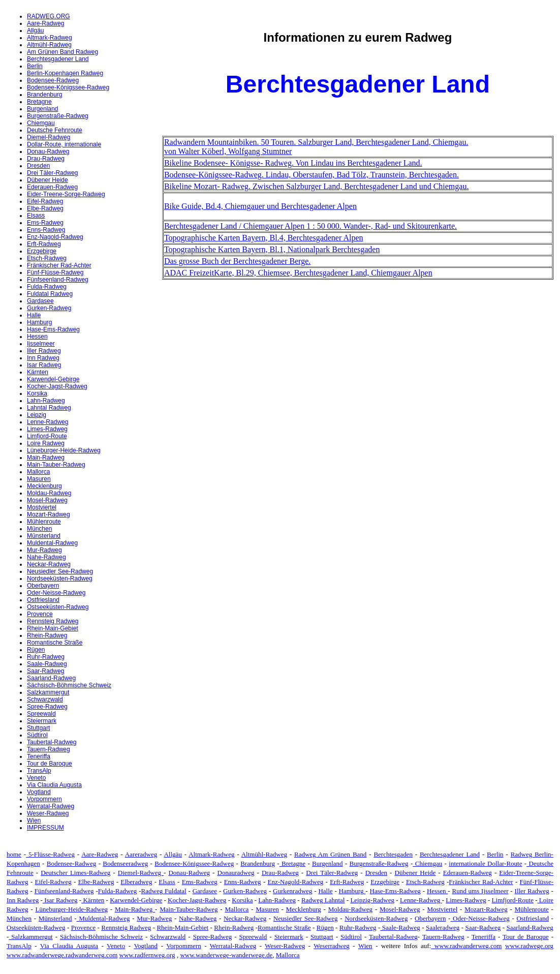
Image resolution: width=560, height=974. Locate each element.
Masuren (39, 479)
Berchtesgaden (393, 854)
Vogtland (39, 792)
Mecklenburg (44, 486)
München (39, 529)
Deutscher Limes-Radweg (75, 873)
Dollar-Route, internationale (64, 144)
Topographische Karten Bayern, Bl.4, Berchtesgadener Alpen (264, 238)
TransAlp (39, 771)
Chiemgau (41, 123)
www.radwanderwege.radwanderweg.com (62, 955)
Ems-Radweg (45, 223)
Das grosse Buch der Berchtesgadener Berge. (238, 261)
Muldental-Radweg (52, 543)
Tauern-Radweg (49, 749)
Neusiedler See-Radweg (60, 571)
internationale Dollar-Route (485, 863)
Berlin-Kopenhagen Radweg (65, 73)
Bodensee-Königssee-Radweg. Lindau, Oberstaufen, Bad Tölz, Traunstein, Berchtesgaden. (312, 175)
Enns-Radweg (46, 230)
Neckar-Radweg (49, 564)
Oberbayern (43, 586)
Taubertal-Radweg (52, 742)
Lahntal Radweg (49, 408)
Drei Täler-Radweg (52, 173)
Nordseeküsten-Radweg (60, 579)
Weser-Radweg (48, 813)
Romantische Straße (55, 643)
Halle (34, 315)
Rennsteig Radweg (53, 621)
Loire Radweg (46, 443)
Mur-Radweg (44, 550)
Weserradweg (331, 946)
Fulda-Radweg (47, 287)
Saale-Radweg (47, 664)
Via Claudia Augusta (54, 785)
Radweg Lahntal (323, 900)
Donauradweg (236, 873)
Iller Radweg (44, 351)
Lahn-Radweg (46, 401)
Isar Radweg (44, 365)
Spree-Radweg (47, 707)
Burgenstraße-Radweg (58, 116)
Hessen (37, 337)
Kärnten (38, 372)
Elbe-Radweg (45, 208)
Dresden (38, 166)
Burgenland (42, 109)
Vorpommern (44, 799)
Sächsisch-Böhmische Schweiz (69, 685)
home (14, 854)
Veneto (36, 778)
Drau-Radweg (46, 159)
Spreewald (41, 714)
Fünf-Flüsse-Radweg (55, 272)
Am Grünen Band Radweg (63, 52)
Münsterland (44, 536)
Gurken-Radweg (49, 308)
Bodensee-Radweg (53, 80)
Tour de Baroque (50, 764)
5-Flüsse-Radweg (50, 854)
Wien (34, 820)
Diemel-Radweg (49, 137)
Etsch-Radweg (47, 258)
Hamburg (39, 322)
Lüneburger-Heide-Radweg (64, 450)
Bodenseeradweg (125, 863)
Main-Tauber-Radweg (56, 465)
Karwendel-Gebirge (53, 379)
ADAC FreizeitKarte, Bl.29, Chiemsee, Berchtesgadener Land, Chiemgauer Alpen (298, 273)
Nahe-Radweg (46, 557)
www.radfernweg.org (147, 955)
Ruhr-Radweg (46, 657)
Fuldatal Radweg (50, 294)
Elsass (36, 216)
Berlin (35, 66)
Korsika (37, 393)
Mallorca (38, 472)
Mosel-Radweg (47, 500)
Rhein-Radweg (47, 635)
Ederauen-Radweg (52, 187)
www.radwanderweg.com (466, 946)
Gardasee (40, 301)
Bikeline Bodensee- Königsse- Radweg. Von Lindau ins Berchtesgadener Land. (293, 163)
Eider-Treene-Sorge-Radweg (66, 194)
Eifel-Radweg (45, 201)
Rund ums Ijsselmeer (480, 891)
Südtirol (37, 735)
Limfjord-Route (47, 436)
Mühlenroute (44, 522)
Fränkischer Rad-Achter (59, 265)
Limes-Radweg (47, 429)
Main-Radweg (46, 458)
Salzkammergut (48, 692)
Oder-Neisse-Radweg (56, 593)
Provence (40, 614)
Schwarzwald (45, 699)
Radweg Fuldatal (164, 891)
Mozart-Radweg (49, 514)
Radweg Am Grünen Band (330, 854)
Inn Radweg (43, 358)
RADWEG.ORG (49, 16)
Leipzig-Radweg (372, 900)
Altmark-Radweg (50, 38)
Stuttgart (38, 728)
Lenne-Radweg (48, 422)
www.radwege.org (529, 946)
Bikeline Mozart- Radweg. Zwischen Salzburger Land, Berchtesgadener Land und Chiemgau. (317, 186)
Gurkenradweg (292, 891)
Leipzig (37, 415)
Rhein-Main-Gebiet (53, 628)
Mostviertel (42, 507)
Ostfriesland (43, 600)
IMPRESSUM (45, 828)
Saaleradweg (443, 927)
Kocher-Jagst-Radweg (57, 386)
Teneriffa (39, 756)
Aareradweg (141, 854)
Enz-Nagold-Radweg (55, 237)
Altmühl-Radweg (49, 45)
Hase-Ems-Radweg (53, 329)
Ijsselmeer (41, 344)
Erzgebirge (42, 251)
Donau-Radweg (48, 151)
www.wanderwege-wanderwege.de (226, 955)
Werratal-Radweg (51, 806)
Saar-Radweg (45, 671)
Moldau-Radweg (49, 493)
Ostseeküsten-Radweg (58, 607)
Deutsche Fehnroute (55, 130)
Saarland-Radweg (51, 678)
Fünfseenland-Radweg (58, 280)
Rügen (36, 650)
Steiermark (42, 721)
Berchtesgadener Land (58, 59)
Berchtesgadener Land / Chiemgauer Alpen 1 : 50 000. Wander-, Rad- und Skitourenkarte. (310, 226)
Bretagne (39, 102)
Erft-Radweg (44, 244)
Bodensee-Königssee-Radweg (68, 87)
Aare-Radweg (45, 23)
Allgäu (35, 31)
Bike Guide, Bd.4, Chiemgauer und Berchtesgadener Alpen (260, 206)
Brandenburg (44, 95)
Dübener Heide (48, 180)
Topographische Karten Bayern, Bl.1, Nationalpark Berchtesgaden (272, 249)
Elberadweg (136, 882)
